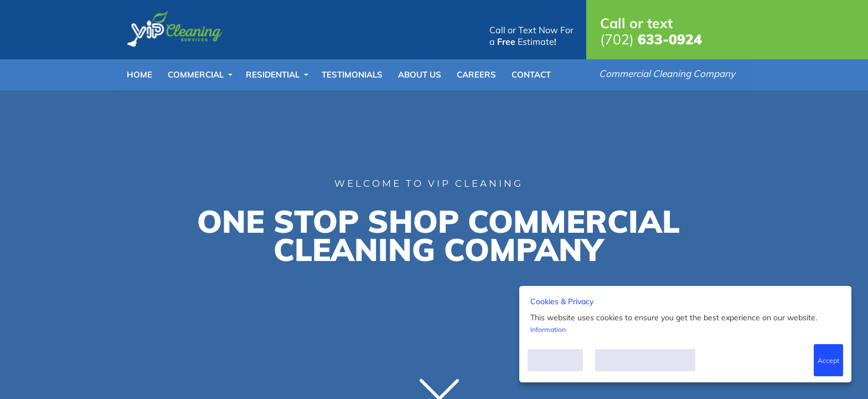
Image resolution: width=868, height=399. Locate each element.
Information (548, 329)
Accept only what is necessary (645, 360)
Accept (828, 360)
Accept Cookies (555, 360)
